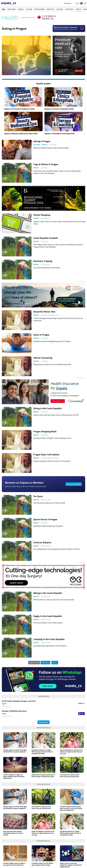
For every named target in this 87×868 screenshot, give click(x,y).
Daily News (12, 9)
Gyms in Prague (41, 335)
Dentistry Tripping (43, 261)
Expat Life (50, 9)
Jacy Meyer (44, 168)
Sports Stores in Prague (45, 519)
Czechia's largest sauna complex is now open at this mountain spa (14, 864)
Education (69, 9)
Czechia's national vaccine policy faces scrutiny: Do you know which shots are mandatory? (71, 808)
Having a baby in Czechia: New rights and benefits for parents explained (15, 751)
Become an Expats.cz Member (24, 483)
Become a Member (74, 484)
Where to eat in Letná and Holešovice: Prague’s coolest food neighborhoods (71, 865)
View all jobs (43, 722)
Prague (21, 9)
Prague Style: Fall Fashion (46, 454)
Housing (60, 9)
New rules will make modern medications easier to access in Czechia (13, 833)
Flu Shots (38, 496)
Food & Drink (39, 9)
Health (78, 9)
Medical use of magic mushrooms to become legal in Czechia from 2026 (43, 776)
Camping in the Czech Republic (49, 639)
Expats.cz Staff (46, 500)
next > (55, 663)
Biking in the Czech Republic (48, 593)
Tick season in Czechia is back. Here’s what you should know (70, 776)
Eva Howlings (45, 264)
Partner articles (43, 841)
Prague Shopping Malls (45, 431)
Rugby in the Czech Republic (48, 616)
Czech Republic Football (46, 238)
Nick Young (45, 241)
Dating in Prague (14, 28)
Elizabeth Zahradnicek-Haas (50, 315)
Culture (29, 9)
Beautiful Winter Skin (44, 312)
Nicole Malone (46, 218)
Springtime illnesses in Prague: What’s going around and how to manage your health (42, 752)
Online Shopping (42, 215)
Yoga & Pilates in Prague (46, 164)
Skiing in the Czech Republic (48, 408)
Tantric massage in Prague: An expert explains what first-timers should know (14, 777)
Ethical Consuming (43, 358)
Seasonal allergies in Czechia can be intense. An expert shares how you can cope (71, 752)
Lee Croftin (53, 145)
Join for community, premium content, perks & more (26, 486)
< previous (45, 663)
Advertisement (81, 34)
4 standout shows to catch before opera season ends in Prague (42, 864)
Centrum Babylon (42, 542)
